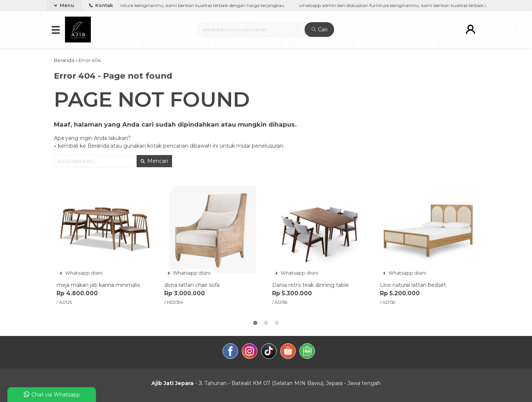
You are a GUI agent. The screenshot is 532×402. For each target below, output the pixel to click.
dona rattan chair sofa (192, 285)
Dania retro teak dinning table (310, 285)
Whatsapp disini (81, 273)
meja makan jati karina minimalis (98, 285)
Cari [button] (320, 30)
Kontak (101, 5)
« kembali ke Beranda (81, 146)
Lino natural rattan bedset (413, 285)
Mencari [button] (154, 161)
